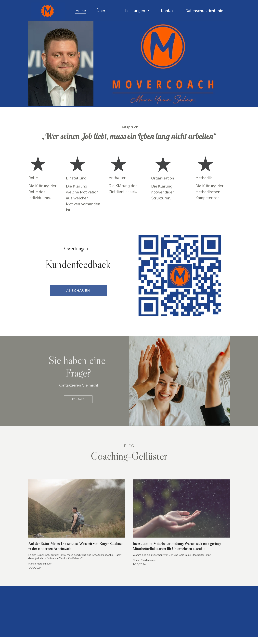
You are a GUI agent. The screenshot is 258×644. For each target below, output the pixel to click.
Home (81, 11)
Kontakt (168, 11)
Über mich (106, 11)
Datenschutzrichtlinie (204, 11)
